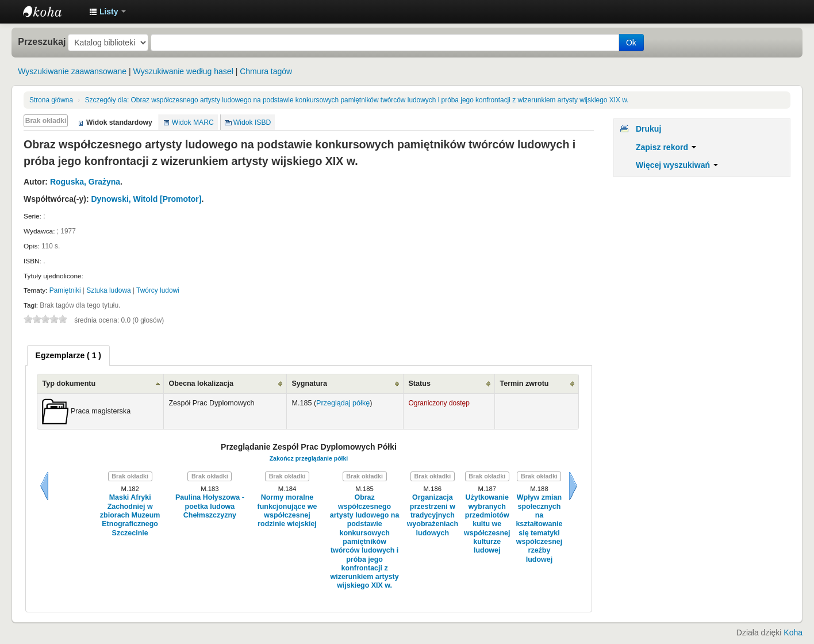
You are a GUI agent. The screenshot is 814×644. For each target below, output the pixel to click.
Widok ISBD (252, 122)
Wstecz (44, 486)
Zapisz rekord (666, 147)
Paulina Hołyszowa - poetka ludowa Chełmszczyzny (210, 506)
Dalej (573, 486)
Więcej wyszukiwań (677, 165)
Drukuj (648, 129)
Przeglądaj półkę (343, 403)
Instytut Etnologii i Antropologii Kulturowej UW (52, 11)
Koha (793, 632)
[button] (107, 11)
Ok (631, 43)
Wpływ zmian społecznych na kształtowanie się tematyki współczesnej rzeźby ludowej (539, 528)
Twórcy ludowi (158, 290)
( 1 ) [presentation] (68, 355)
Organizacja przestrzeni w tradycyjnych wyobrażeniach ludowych (433, 515)
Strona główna (51, 100)
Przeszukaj (42, 41)
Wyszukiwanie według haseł (183, 71)
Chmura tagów (266, 71)
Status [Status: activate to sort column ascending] (419, 384)
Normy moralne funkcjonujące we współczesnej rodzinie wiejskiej (287, 511)
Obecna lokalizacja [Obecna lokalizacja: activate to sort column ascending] (201, 384)
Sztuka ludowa (108, 290)
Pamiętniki (65, 290)
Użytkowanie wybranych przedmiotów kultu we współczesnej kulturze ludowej (487, 524)
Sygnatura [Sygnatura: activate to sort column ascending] (309, 384)
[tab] (68, 355)
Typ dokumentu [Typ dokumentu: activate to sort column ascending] (69, 384)
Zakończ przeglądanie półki (309, 458)
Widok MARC (193, 122)
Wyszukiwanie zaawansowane (72, 71)
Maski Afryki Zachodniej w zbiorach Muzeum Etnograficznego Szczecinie (130, 515)
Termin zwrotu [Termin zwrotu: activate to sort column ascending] (524, 384)
